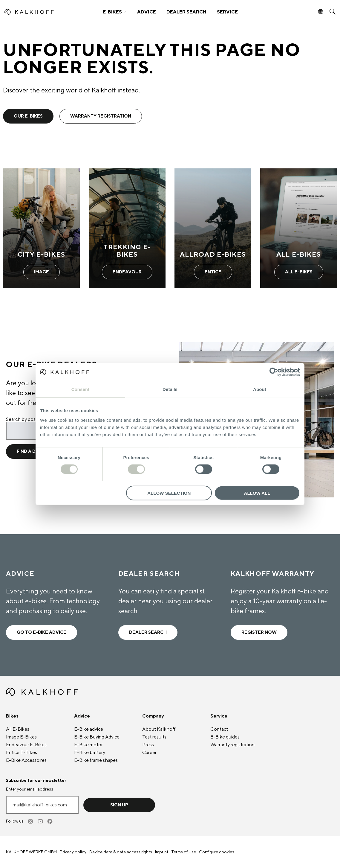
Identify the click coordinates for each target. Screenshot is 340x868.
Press (148, 745)
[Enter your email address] (42, 805)
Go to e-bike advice (42, 632)
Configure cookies (217, 852)
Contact (219, 729)
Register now (259, 632)
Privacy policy (73, 852)
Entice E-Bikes (22, 753)
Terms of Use (184, 852)
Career (149, 753)
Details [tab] (170, 389)
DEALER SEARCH (186, 12)
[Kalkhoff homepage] (45, 12)
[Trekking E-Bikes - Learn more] (127, 228)
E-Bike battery (90, 753)
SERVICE (227, 12)
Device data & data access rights (121, 852)
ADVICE (147, 12)
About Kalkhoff (159, 729)
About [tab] (260, 389)
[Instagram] (31, 821)
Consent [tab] (81, 389)
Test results (154, 737)
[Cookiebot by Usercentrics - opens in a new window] (274, 372)
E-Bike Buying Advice (97, 737)
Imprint (162, 852)
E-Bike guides (225, 737)
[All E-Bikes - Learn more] (299, 228)
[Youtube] (41, 821)
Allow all (257, 493)
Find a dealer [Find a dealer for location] (34, 451)
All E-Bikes (18, 729)
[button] (114, 12)
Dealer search (148, 632)
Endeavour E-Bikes (26, 745)
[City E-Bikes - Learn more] (41, 228)
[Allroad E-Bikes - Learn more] (213, 228)
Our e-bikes (28, 116)
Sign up (119, 805)
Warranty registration (232, 745)
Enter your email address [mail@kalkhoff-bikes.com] (30, 789)
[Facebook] (50, 821)
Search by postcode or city (34, 419)
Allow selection (169, 493)
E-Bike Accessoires (26, 760)
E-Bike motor (88, 745)
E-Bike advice (89, 729)
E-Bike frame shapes (96, 760)
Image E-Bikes (21, 737)
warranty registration (101, 116)
